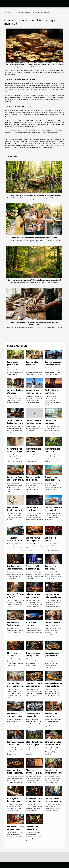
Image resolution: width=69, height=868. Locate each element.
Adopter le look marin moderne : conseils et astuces (34, 393)
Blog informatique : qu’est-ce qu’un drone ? (34, 745)
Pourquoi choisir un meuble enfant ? (53, 685)
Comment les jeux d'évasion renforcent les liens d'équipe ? (15, 394)
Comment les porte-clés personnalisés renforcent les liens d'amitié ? (34, 238)
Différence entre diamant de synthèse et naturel (34, 716)
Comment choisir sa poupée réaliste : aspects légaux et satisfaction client (15, 453)
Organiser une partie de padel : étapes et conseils (53, 480)
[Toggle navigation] (5, 4)
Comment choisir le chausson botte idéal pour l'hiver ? (15, 423)
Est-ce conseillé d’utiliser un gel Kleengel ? (33, 569)
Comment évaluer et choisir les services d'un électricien (34, 481)
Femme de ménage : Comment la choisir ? (15, 745)
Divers (12, 12)
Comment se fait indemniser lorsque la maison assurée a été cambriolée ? (53, 598)
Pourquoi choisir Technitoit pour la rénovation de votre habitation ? (15, 627)
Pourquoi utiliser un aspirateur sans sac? (15, 829)
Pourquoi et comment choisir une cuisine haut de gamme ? (15, 718)
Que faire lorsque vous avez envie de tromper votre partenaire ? (15, 570)
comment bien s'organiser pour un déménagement (15, 686)
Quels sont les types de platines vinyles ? (15, 773)
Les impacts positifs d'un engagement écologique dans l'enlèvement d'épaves (35, 195)
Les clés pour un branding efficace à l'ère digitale (34, 541)
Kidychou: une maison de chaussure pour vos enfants (53, 718)
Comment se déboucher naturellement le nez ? (52, 570)
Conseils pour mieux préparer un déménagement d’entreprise (53, 774)
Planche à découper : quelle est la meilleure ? (34, 773)
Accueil (7, 12)
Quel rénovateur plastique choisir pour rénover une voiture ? (34, 657)
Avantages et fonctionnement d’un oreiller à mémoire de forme (15, 803)
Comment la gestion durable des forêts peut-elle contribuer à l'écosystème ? (34, 280)
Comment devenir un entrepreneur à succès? (53, 801)
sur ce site (24, 92)
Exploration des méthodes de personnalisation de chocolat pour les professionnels (35, 324)
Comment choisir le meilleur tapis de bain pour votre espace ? (34, 425)
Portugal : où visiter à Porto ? (15, 596)
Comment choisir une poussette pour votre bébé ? (53, 625)
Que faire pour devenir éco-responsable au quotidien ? (33, 831)
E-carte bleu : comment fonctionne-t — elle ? (32, 627)
